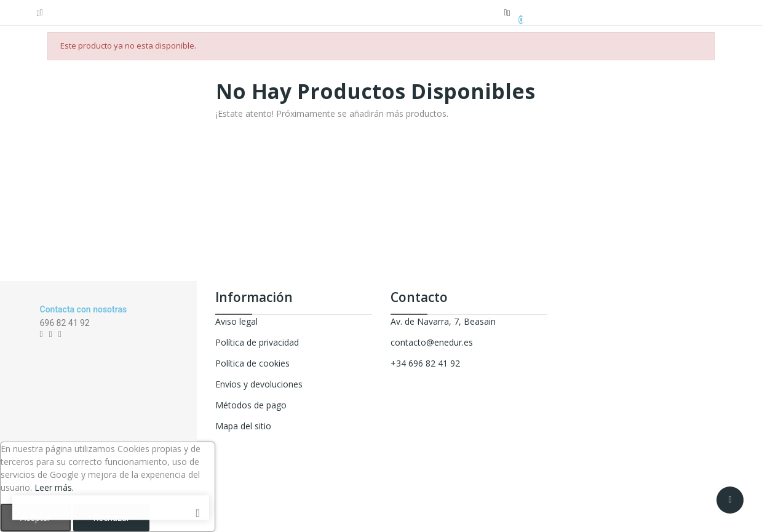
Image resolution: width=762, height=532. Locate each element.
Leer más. (54, 487)
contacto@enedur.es (432, 342)
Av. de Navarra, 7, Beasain (443, 321)
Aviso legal (236, 321)
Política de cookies (252, 363)
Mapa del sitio (243, 426)
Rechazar (111, 518)
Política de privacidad (257, 342)
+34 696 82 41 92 (425, 363)
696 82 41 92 (65, 323)
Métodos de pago (251, 405)
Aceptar (36, 518)
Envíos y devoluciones (259, 384)
